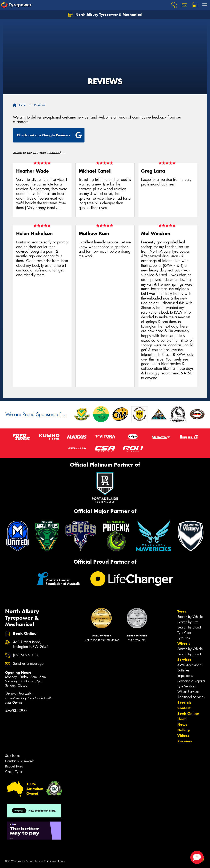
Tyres (182, 611)
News (182, 724)
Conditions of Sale (54, 861)
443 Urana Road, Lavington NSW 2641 (31, 644)
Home (19, 105)
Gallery (184, 730)
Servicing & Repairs (191, 681)
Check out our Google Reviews (49, 135)
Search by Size (188, 622)
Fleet (181, 719)
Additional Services (191, 697)
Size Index (12, 756)
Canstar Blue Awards (20, 761)
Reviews (185, 741)
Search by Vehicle (190, 617)
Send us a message (28, 664)
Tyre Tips (184, 638)
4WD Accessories (190, 665)
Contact (184, 708)
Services (184, 660)
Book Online (188, 713)
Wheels (184, 643)
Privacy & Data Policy (29, 861)
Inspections (185, 676)
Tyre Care (184, 633)
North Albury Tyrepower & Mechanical (105, 15)
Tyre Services (187, 686)
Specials (184, 702)
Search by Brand (189, 627)
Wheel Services (188, 692)
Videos (183, 736)
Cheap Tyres (14, 772)
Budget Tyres (14, 766)
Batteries (183, 670)
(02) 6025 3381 (26, 655)
